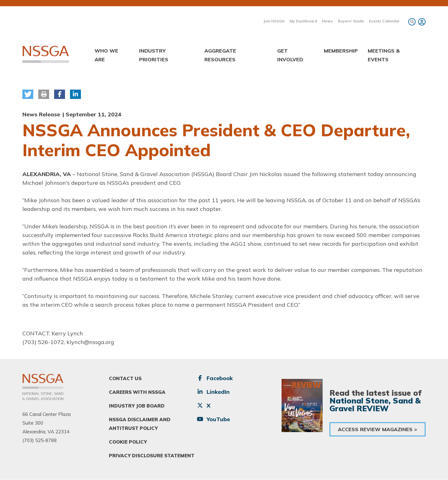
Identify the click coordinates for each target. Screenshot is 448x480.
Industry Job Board (137, 406)
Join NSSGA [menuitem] (274, 21)
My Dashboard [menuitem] (303, 21)
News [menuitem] (327, 21)
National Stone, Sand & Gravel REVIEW (375, 404)
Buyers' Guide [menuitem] (351, 21)
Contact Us (125, 378)
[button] (28, 94)
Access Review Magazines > (378, 429)
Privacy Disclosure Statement (152, 456)
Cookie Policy (128, 442)
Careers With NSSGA (137, 392)
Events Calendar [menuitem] (384, 21)
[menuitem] (421, 22)
